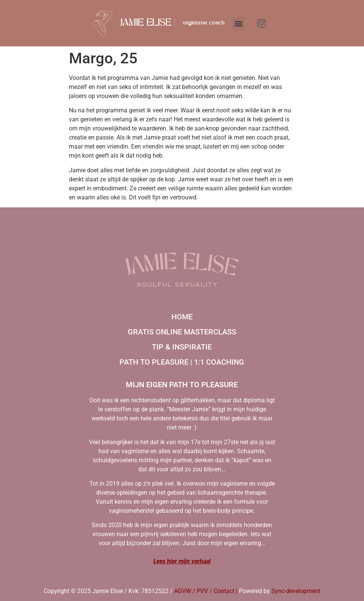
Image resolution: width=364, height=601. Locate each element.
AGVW (183, 591)
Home (182, 317)
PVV (202, 591)
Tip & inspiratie (182, 347)
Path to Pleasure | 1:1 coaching (182, 362)
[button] (238, 23)
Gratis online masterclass (182, 332)
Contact (224, 591)
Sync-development (296, 591)
